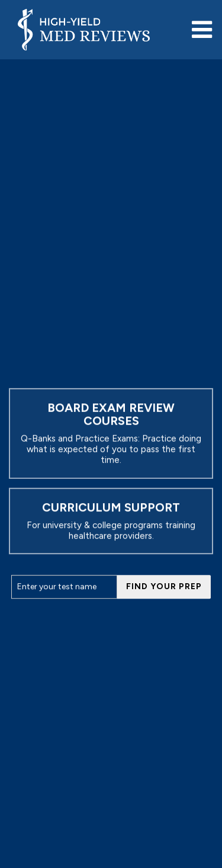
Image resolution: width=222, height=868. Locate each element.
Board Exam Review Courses (111, 414)
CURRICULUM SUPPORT (111, 507)
